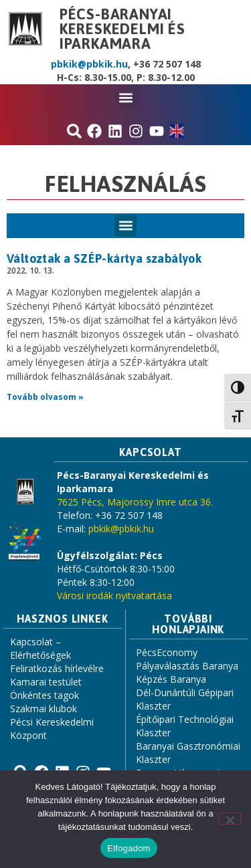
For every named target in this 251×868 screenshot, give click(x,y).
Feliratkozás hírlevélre (57, 668)
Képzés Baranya (171, 679)
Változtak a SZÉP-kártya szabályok (104, 258)
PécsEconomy (167, 652)
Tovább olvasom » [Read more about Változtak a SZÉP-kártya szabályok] (45, 397)
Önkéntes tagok (45, 695)
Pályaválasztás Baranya (187, 666)
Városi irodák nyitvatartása (114, 595)
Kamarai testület (46, 682)
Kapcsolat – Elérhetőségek (40, 648)
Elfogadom (129, 848)
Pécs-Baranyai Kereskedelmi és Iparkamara (122, 29)
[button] (125, 97)
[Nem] (230, 819)
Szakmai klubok (44, 709)
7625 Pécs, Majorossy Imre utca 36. (135, 502)
